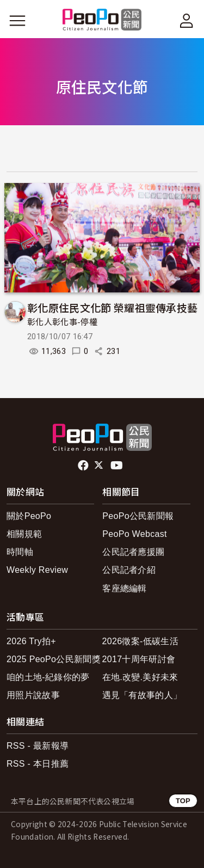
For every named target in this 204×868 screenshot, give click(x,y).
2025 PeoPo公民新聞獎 (54, 659)
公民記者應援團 (133, 552)
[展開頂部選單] (187, 21)
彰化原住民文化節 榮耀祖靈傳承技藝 (112, 307)
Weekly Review (37, 570)
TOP (183, 801)
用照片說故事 (33, 695)
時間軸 (20, 552)
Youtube (118, 466)
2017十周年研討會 (139, 659)
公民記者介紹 (129, 570)
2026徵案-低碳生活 (140, 641)
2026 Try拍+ (31, 641)
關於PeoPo (29, 516)
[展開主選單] (17, 21)
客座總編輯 (125, 588)
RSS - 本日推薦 (38, 764)
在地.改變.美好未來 (140, 677)
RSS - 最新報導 (38, 746)
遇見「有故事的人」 (142, 695)
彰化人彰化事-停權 (62, 322)
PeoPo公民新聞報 (138, 516)
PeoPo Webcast (135, 534)
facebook (84, 466)
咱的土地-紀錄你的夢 (48, 677)
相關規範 (24, 534)
